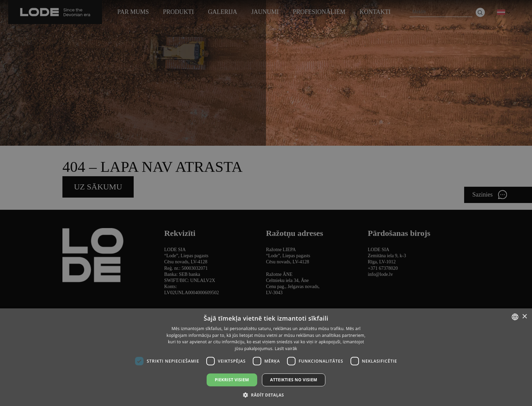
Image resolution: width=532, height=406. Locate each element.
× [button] (524, 317)
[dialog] (266, 203)
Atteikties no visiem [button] (294, 380)
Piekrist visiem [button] (232, 380)
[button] (266, 395)
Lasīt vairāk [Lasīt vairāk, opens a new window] (286, 349)
